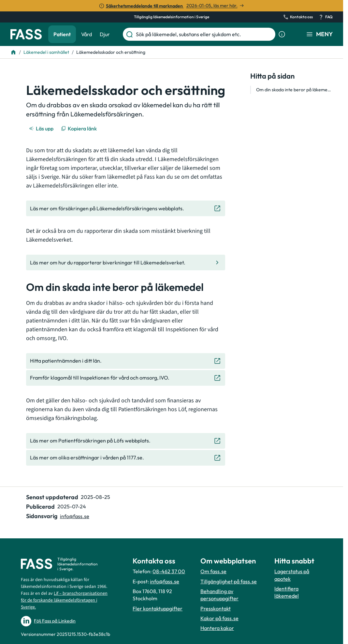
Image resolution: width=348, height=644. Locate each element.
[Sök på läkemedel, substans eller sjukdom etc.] (204, 34)
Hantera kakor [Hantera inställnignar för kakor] (217, 628)
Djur (105, 34)
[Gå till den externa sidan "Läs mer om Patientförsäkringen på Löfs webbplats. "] (126, 441)
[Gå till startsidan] (26, 34)
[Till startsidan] (13, 52)
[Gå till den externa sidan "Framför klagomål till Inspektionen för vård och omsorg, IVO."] (126, 378)
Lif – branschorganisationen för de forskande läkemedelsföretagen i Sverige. (64, 600)
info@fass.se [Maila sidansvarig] (75, 516)
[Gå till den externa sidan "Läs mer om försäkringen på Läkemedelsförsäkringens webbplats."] (126, 208)
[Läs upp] (42, 128)
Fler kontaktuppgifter (158, 608)
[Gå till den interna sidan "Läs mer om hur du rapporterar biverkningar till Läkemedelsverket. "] (126, 262)
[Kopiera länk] (79, 128)
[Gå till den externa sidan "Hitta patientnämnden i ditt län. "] (126, 361)
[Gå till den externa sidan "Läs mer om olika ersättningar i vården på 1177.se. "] (126, 458)
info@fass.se (165, 581)
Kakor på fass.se (219, 618)
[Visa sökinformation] (282, 34)
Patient (62, 34)
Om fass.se (213, 571)
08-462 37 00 (169, 571)
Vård (87, 34)
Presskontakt (216, 608)
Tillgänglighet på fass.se (229, 581)
